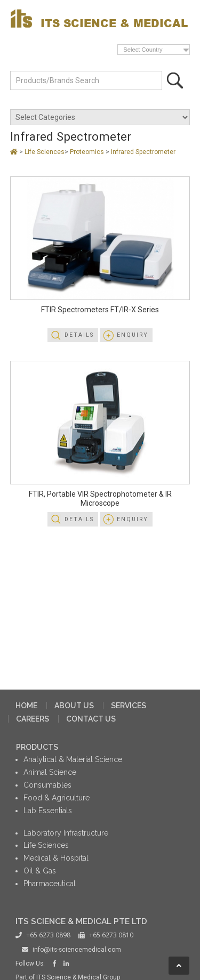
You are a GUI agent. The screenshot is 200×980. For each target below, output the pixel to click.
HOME (26, 706)
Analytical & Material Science (73, 759)
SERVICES (129, 706)
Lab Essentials (48, 811)
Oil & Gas (40, 871)
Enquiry (133, 335)
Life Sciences (45, 152)
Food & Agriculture (57, 798)
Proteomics (88, 152)
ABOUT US (74, 706)
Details (79, 335)
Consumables (47, 785)
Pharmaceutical (50, 884)
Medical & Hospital (56, 858)
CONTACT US (91, 719)
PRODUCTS (37, 747)
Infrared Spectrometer (143, 152)
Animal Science (50, 772)
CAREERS (33, 719)
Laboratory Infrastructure (66, 833)
